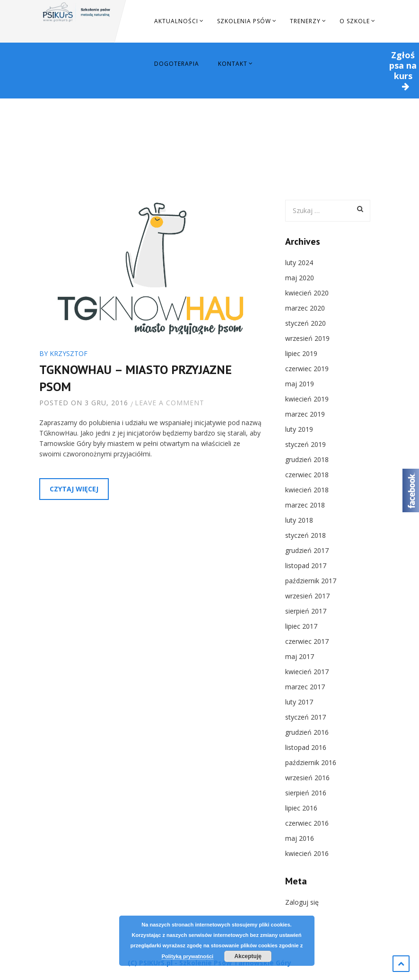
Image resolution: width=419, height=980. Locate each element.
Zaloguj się (302, 902)
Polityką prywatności (188, 956)
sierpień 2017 (306, 611)
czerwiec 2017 (307, 641)
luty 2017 (299, 702)
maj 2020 (300, 278)
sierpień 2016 (306, 793)
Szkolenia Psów (244, 21)
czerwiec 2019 (307, 369)
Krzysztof (69, 353)
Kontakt (233, 64)
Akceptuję (248, 956)
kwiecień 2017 (307, 672)
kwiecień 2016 (307, 853)
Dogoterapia (177, 64)
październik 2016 (311, 762)
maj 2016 (300, 838)
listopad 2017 (306, 566)
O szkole (355, 21)
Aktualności (176, 21)
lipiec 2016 (301, 808)
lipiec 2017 (301, 626)
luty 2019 (299, 429)
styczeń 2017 (306, 717)
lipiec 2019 (301, 353)
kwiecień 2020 (307, 293)
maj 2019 (300, 384)
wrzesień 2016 (307, 778)
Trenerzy (305, 21)
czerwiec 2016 (307, 823)
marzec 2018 (305, 505)
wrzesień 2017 (307, 596)
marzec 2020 (305, 308)
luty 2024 (299, 263)
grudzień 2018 (307, 459)
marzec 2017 (305, 687)
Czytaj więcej (74, 489)
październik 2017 (311, 581)
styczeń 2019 (306, 444)
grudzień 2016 (307, 732)
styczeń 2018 (306, 535)
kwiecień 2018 (307, 490)
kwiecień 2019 (307, 399)
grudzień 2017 (307, 550)
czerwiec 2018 (307, 475)
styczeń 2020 (306, 323)
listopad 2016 (306, 747)
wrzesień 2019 (307, 338)
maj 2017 (300, 656)
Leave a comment (170, 403)
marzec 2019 (305, 414)
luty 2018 (299, 520)
